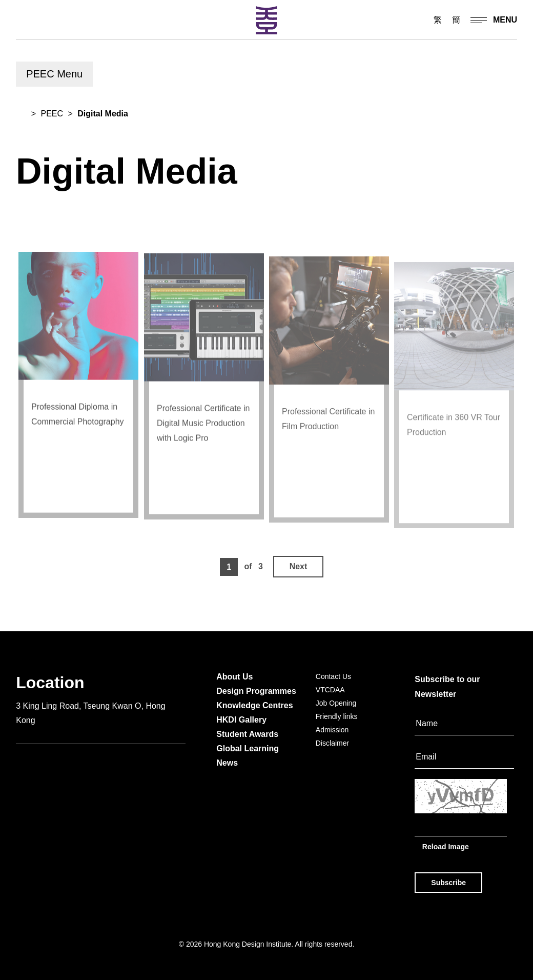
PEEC (52, 114)
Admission (332, 730)
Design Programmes (256, 691)
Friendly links (337, 716)
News (227, 763)
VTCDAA (330, 690)
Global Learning (248, 748)
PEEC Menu (54, 74)
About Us (234, 677)
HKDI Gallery (241, 720)
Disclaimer (332, 743)
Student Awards (247, 734)
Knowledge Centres (254, 705)
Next (299, 566)
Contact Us (333, 676)
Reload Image (446, 846)
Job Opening (336, 703)
